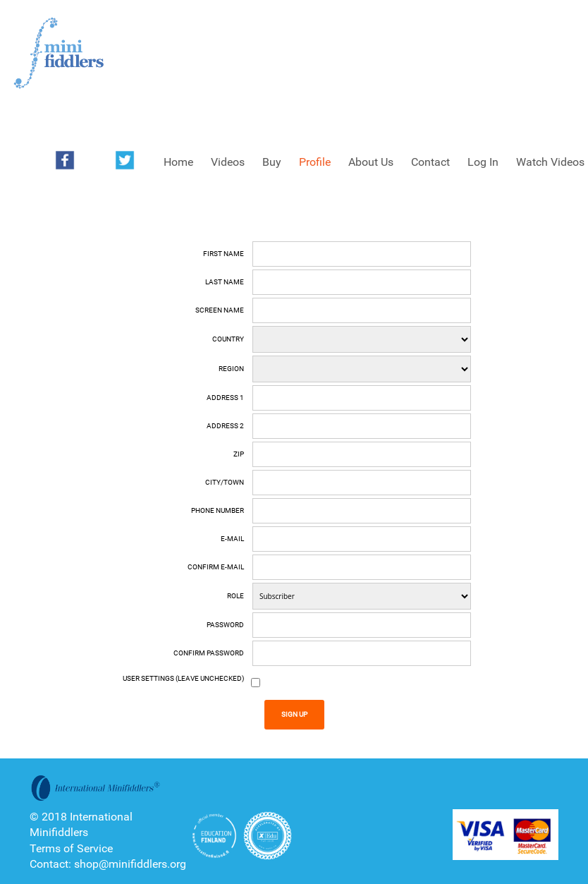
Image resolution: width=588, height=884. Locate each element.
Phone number (218, 510)
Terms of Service (71, 848)
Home (178, 162)
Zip (239, 454)
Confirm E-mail (216, 567)
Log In (483, 162)
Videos (228, 162)
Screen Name (220, 310)
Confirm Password (209, 653)
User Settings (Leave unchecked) (183, 678)
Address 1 (225, 398)
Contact (430, 162)
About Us (371, 162)
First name (223, 254)
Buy (272, 162)
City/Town (225, 482)
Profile (315, 162)
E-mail (232, 539)
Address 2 (225, 426)
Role (235, 596)
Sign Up (294, 714)
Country (228, 339)
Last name (225, 282)
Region (231, 369)
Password (225, 625)
